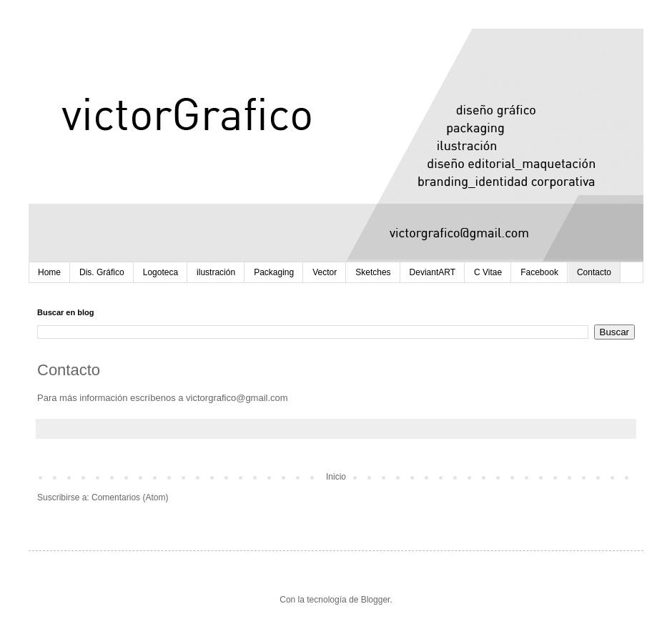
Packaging (274, 272)
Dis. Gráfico (102, 272)
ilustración (216, 272)
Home (49, 272)
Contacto (594, 272)
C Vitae (488, 272)
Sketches (373, 272)
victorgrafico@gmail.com (237, 398)
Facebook (539, 272)
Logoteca (160, 272)
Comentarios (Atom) (130, 497)
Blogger (376, 600)
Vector (325, 272)
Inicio (336, 477)
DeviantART (433, 272)
